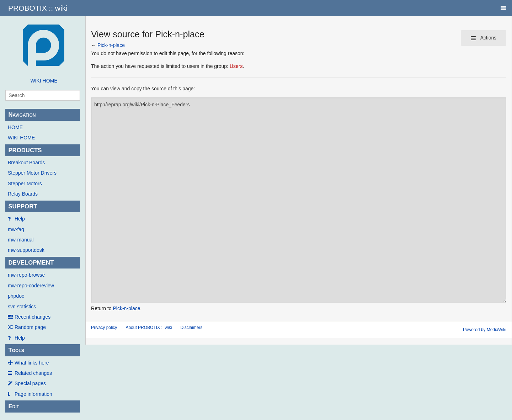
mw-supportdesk (26, 250)
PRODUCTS (25, 150)
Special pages (30, 383)
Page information (33, 394)
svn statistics (22, 307)
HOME (15, 127)
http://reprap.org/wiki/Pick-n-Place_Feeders (299, 200)
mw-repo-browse (26, 275)
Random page (30, 327)
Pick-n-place (111, 45)
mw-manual (21, 240)
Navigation (22, 115)
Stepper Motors (25, 184)
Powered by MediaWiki (485, 330)
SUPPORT (23, 206)
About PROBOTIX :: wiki (149, 328)
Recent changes (33, 317)
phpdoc (16, 296)
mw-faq (16, 229)
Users (236, 66)
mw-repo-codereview (31, 286)
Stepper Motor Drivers (32, 173)
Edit (14, 406)
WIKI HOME (44, 81)
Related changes (33, 373)
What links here (32, 363)
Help (20, 219)
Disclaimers (191, 328)
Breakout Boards (26, 163)
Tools (16, 350)
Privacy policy (104, 328)
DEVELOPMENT (31, 263)
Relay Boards (23, 194)
